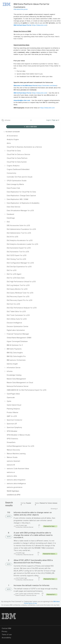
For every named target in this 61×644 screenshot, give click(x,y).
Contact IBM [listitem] (6, 628)
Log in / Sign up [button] (53, 120)
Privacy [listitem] (4, 631)
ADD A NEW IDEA (30, 127)
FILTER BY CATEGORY (12, 132)
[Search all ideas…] (17, 120)
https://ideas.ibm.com (39, 25)
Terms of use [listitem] (7, 634)
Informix (20, 527)
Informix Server (28, 527)
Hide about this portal (21, 9)
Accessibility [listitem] (6, 638)
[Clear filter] (31, 120)
